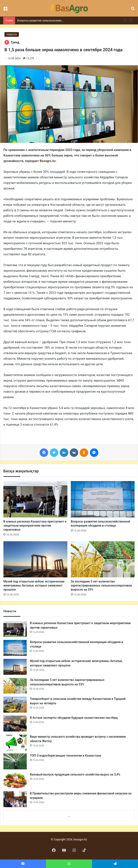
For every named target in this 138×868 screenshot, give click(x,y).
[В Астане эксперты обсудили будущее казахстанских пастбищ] (15, 724)
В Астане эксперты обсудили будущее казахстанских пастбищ (74, 718)
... (69, 816)
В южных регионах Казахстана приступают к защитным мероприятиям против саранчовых (35, 526)
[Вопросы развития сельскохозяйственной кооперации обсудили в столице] (103, 499)
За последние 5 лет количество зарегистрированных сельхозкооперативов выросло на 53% (101, 585)
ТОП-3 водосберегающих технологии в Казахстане (65, 756)
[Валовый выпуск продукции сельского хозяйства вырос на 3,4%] (15, 780)
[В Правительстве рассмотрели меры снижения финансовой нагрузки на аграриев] (15, 799)
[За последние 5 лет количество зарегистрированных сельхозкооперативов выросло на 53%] (103, 559)
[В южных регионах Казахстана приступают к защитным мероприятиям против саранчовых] (35, 499)
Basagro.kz (48, 161)
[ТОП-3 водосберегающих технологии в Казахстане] (15, 761)
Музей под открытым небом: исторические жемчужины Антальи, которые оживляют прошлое (34, 585)
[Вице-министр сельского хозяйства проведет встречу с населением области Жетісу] (15, 742)
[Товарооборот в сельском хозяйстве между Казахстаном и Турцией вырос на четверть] (15, 705)
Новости (12, 34)
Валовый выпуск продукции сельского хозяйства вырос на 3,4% (75, 774)
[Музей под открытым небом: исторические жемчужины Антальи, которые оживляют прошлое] (35, 559)
